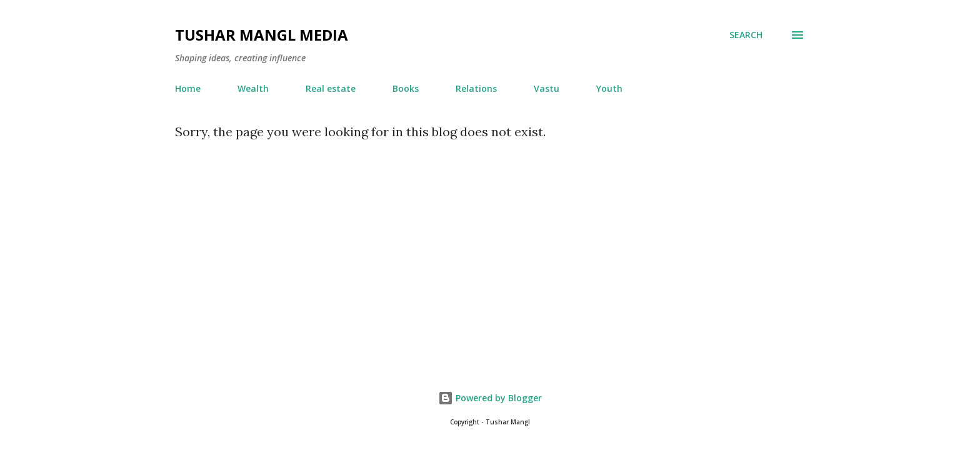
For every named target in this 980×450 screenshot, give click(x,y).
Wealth (253, 88)
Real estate (331, 88)
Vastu (547, 88)
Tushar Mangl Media (262, 35)
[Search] (746, 35)
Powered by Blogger (490, 398)
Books (406, 88)
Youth (609, 88)
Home (188, 88)
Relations (476, 88)
